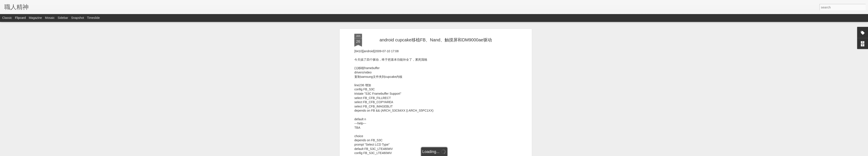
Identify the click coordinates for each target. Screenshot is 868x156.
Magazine (35, 18)
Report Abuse (460, 154)
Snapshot (78, 18)
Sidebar (63, 18)
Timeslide (93, 18)
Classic (7, 18)
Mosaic (50, 18)
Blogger (448, 154)
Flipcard (20, 18)
